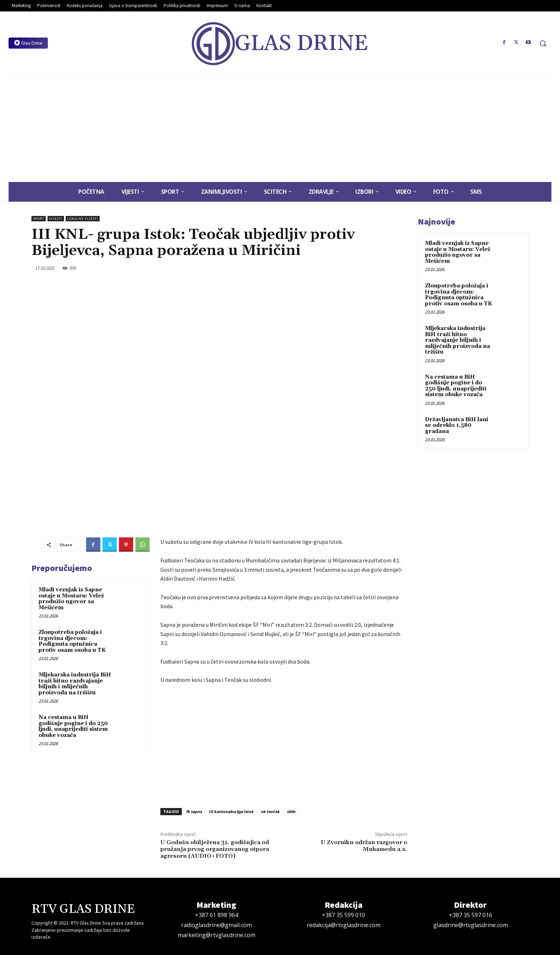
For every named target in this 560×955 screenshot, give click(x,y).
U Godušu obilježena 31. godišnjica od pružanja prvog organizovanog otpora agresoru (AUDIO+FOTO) (215, 849)
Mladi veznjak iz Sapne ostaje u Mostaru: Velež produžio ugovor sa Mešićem (71, 599)
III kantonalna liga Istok (231, 811)
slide (291, 811)
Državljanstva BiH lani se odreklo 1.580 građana (457, 425)
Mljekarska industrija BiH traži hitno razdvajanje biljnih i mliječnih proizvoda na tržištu (75, 684)
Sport (39, 219)
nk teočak (270, 811)
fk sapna (194, 811)
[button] (543, 43)
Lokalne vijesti (83, 219)
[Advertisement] (280, 128)
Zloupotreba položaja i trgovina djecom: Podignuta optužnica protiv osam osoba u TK (72, 641)
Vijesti (56, 219)
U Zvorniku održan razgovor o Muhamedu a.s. (364, 846)
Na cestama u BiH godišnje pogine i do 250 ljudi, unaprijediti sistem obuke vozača (73, 726)
